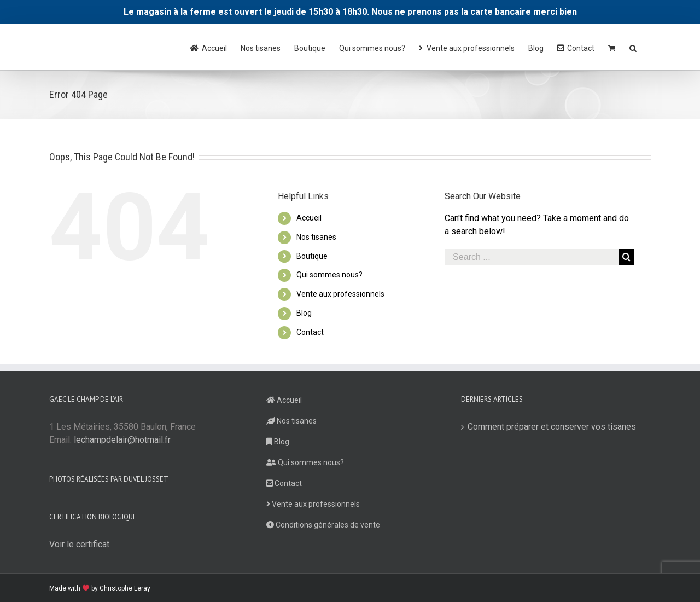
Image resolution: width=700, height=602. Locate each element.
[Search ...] (532, 257)
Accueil (309, 218)
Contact (310, 332)
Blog (304, 313)
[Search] (633, 47)
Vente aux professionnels (340, 294)
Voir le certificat (79, 544)
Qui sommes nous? (329, 275)
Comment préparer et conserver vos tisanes (552, 427)
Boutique (312, 256)
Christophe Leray (125, 588)
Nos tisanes (316, 237)
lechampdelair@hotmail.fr (122, 440)
